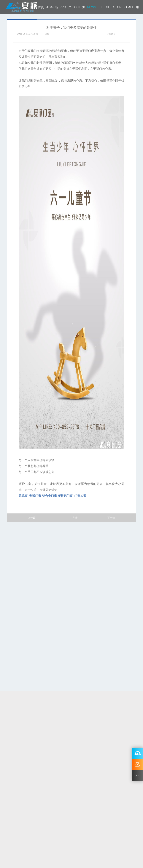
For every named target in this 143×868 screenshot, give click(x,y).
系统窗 (23, 496)
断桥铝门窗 (65, 496)
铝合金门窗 (50, 496)
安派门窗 (35, 496)
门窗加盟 (80, 496)
